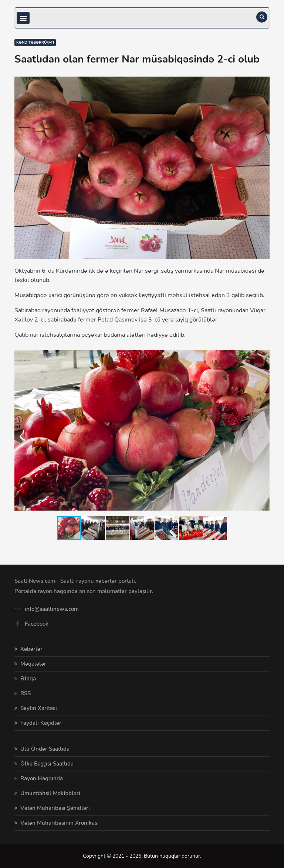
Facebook (37, 624)
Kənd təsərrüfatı (35, 43)
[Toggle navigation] (23, 18)
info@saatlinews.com (52, 609)
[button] (263, 352)
